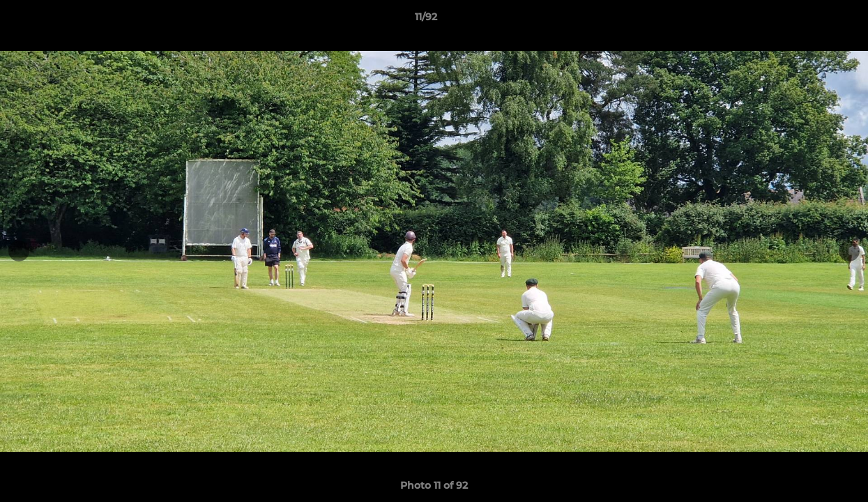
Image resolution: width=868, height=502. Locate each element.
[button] (809, 20)
